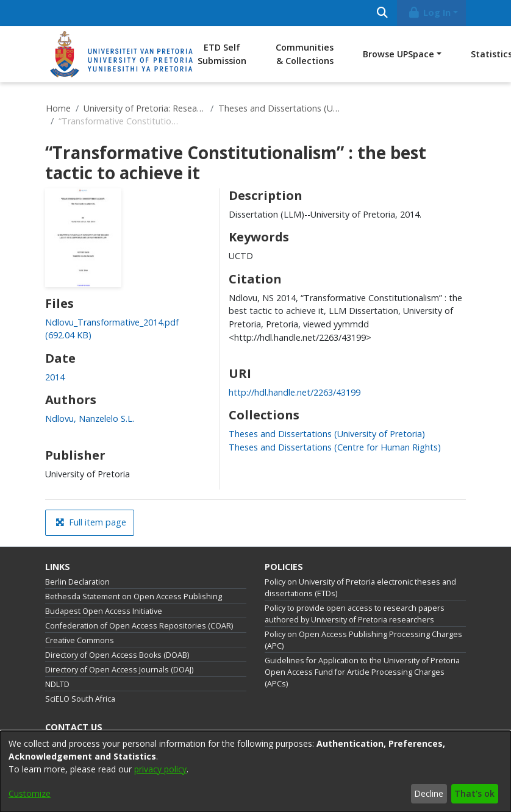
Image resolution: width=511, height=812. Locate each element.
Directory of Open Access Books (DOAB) (117, 655)
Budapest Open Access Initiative (104, 611)
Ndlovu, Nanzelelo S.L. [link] (90, 418)
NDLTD (57, 684)
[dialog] (255, 771)
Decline (429, 793)
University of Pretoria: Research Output (145, 108)
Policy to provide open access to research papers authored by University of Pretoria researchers (355, 614)
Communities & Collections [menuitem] (305, 54)
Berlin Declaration (77, 582)
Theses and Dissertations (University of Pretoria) (279, 108)
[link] (327, 434)
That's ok (474, 793)
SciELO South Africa (80, 699)
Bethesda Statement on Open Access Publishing (134, 597)
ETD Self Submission (222, 54)
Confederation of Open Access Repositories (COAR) (139, 626)
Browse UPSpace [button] (398, 54)
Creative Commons (80, 640)
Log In (429, 12)
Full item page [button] (91, 522)
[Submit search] (382, 13)
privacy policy (160, 769)
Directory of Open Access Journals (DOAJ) (119, 670)
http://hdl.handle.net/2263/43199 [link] (295, 392)
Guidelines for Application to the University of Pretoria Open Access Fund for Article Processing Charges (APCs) (362, 672)
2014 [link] (55, 377)
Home (58, 108)
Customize (30, 793)
